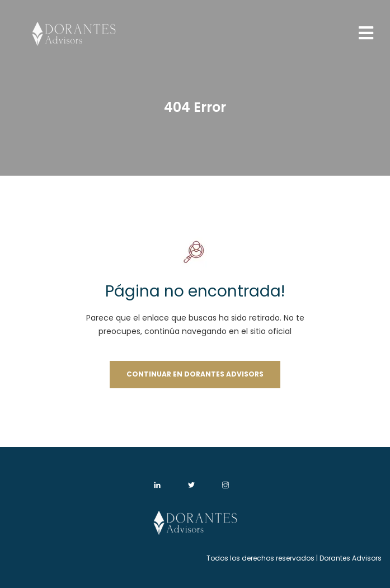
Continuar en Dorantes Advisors (195, 374)
